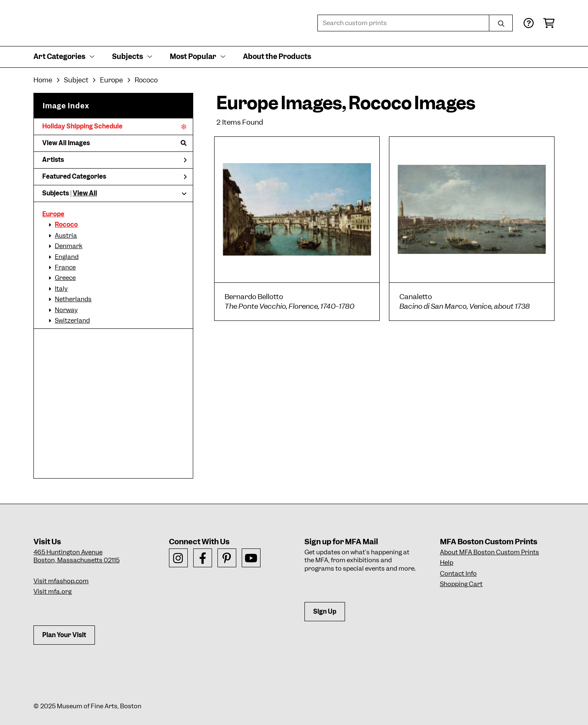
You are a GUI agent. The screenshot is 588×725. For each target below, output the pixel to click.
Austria (66, 236)
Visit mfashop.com (61, 581)
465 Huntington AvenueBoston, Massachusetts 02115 (77, 556)
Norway (66, 310)
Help (447, 563)
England (67, 257)
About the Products (277, 56)
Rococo (66, 225)
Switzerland (72, 320)
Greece (65, 278)
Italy (61, 289)
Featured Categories (114, 177)
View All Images (114, 143)
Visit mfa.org (52, 592)
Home (43, 80)
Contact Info (458, 574)
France (65, 267)
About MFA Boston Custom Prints (490, 552)
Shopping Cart (461, 584)
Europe (53, 214)
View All (85, 193)
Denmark (69, 246)
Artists (114, 160)
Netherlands (73, 299)
